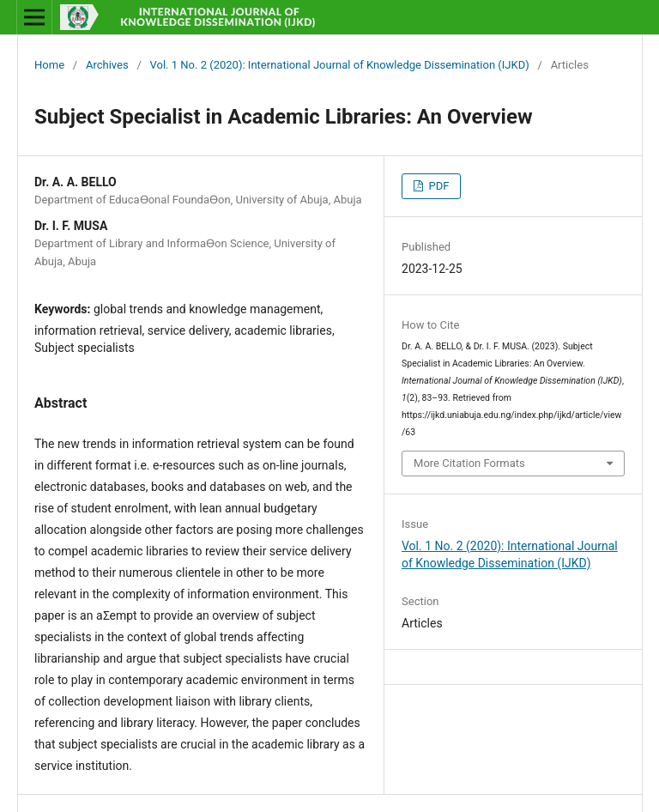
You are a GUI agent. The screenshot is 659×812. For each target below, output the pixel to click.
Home (49, 65)
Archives (107, 65)
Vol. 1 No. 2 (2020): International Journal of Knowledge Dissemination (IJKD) (340, 65)
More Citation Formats (469, 463)
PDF (437, 186)
